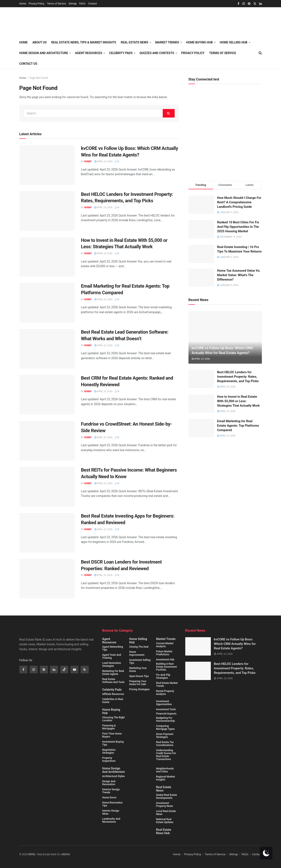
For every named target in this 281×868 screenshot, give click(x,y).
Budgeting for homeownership (165, 719)
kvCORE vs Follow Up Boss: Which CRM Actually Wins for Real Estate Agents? (235, 644)
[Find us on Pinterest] (44, 670)
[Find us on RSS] (85, 670)
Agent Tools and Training (112, 656)
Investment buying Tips (113, 743)
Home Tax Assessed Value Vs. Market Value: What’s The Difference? (239, 275)
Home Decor (109, 798)
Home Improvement (137, 653)
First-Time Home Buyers (112, 735)
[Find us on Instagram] (34, 670)
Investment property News (165, 805)
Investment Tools (166, 709)
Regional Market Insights (165, 778)
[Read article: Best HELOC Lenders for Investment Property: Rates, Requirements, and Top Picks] (47, 211)
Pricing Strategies (139, 689)
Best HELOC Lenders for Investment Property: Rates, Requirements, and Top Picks (238, 377)
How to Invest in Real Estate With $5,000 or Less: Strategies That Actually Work (238, 401)
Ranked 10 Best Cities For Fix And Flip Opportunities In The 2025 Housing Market (238, 227)
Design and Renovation (109, 783)
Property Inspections (109, 759)
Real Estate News (164, 789)
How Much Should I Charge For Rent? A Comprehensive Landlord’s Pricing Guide (239, 202)
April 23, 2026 (103, 161)
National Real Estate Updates (165, 821)
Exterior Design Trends (111, 791)
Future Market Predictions (164, 653)
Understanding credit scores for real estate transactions (166, 755)
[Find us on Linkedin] (54, 670)
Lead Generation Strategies (112, 664)
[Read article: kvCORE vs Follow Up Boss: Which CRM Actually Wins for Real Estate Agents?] (47, 165)
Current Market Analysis (165, 645)
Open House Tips (139, 676)
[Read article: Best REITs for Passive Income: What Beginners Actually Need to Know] (47, 487)
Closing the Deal (139, 647)
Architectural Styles (114, 776)
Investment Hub (165, 660)
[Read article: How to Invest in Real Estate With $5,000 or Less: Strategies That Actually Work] (47, 257)
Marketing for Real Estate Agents (113, 673)
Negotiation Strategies (109, 751)
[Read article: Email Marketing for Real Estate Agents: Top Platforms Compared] (47, 303)
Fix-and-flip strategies (163, 676)
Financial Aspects (166, 714)
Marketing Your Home (138, 670)
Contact (93, 4)
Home (23, 4)
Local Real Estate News (166, 813)
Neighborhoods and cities (165, 770)
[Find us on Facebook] (23, 670)
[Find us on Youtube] (74, 670)
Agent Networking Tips (113, 648)
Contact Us (28, 64)
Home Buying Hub (111, 711)
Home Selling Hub (138, 641)
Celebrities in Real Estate (113, 701)
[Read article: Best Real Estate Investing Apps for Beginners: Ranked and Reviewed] (47, 533)
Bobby (88, 161)
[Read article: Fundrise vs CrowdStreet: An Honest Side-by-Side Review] (47, 441)
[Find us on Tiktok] (64, 670)
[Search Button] (169, 113)
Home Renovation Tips (113, 804)
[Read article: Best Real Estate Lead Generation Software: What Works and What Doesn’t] (47, 349)
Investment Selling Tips (140, 661)
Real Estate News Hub (164, 831)
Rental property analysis (165, 693)
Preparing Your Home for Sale (138, 683)
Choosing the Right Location (114, 719)
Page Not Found (39, 78)
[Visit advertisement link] (225, 136)
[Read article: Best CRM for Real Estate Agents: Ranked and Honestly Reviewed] (47, 395)
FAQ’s (82, 4)
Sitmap (73, 4)
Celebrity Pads (112, 690)
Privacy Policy (37, 4)
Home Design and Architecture (44, 53)
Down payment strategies (165, 736)
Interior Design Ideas (111, 812)
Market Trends (166, 639)
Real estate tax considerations (165, 744)
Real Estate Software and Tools (113, 681)
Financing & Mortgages (109, 727)
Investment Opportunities (164, 703)
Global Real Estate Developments (167, 796)
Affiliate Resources (113, 694)
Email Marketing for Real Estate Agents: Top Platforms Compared (238, 426)
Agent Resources (89, 53)
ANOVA (66, 854)
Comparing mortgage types (165, 727)
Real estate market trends (167, 684)
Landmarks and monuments (111, 820)
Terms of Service (57, 4)
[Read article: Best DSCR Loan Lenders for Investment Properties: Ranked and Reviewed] (47, 579)
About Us (39, 42)
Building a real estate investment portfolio (167, 667)
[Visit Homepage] (68, 22)
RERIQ (32, 854)
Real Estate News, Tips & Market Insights (84, 42)
